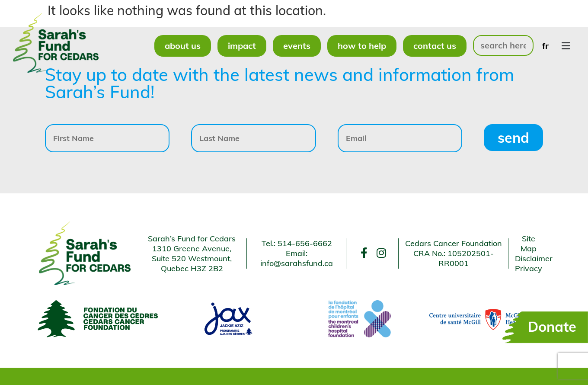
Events (297, 46)
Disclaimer (534, 258)
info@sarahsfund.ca (297, 263)
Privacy (529, 268)
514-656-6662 (305, 243)
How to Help (362, 46)
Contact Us (435, 46)
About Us (183, 46)
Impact (242, 46)
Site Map (529, 244)
